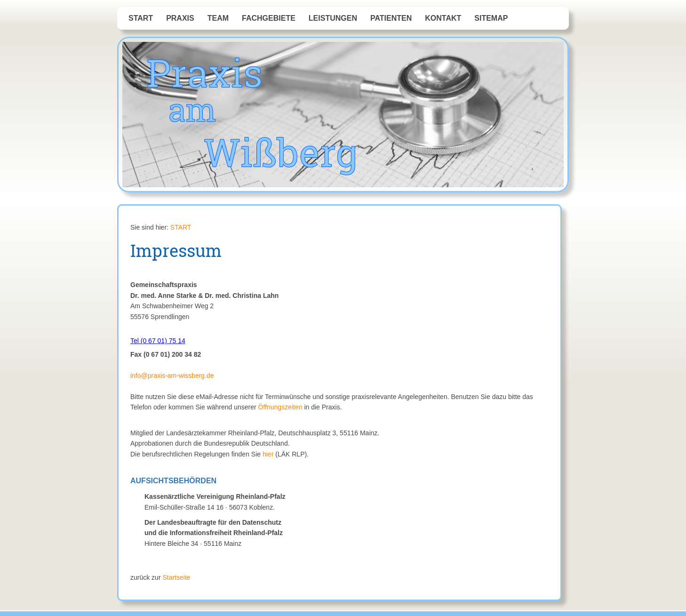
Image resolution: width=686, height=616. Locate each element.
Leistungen (333, 18)
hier (268, 454)
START (141, 18)
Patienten (391, 18)
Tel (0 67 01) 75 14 (158, 341)
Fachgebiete (269, 18)
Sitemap (491, 18)
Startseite (176, 577)
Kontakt (443, 18)
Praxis (180, 18)
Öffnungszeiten (280, 407)
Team (218, 18)
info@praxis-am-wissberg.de (172, 376)
